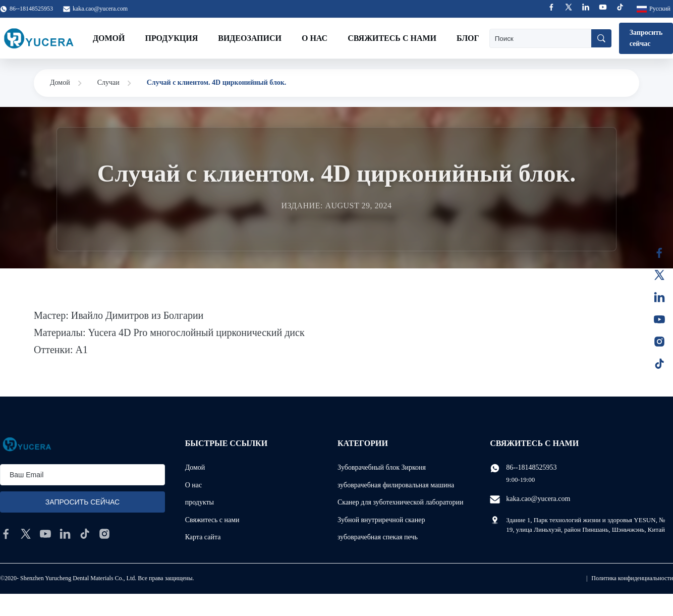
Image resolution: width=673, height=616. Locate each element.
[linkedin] (65, 534)
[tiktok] (85, 534)
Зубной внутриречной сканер (381, 520)
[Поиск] (601, 38)
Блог (468, 38)
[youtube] (45, 534)
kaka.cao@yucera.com (100, 9)
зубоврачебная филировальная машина (396, 485)
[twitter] (26, 534)
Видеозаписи (250, 38)
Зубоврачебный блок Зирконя (382, 467)
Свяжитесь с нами (392, 38)
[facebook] (6, 534)
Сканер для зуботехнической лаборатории (401, 502)
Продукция (171, 38)
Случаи (108, 82)
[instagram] (104, 534)
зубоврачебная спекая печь (378, 537)
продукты (200, 502)
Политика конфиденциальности (632, 578)
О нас (315, 38)
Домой (109, 38)
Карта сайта (203, 537)
